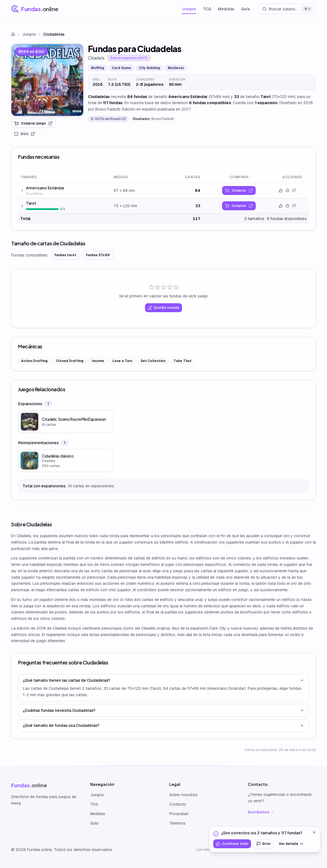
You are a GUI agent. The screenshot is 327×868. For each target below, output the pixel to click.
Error (264, 844)
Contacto (178, 804)
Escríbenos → (261, 812)
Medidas (226, 9)
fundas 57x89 (98, 255)
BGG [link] (24, 134)
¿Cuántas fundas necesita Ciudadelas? (163, 710)
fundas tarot (65, 255)
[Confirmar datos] (281, 190)
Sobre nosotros (183, 795)
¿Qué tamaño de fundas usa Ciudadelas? (163, 725)
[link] (47, 80)
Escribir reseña (163, 308)
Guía (245, 9)
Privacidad (179, 814)
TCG (207, 9)
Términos (177, 823)
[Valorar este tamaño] (287, 190)
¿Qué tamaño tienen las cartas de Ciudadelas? (163, 680)
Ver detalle (291, 844)
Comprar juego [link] (33, 123)
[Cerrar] (314, 832)
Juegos (189, 9)
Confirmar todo (232, 844)
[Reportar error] (294, 190)
